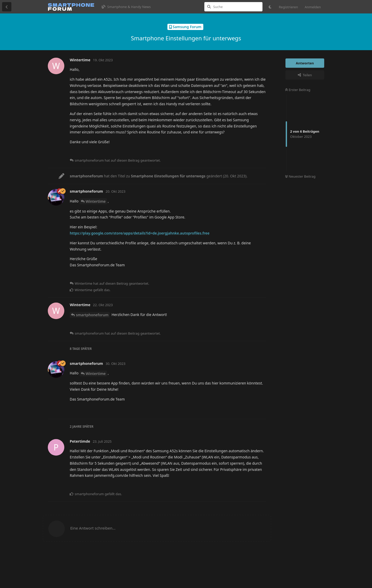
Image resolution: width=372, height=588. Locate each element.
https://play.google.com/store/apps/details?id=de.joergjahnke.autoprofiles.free (140, 233)
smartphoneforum (92, 315)
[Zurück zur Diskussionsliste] (7, 7)
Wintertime (96, 201)
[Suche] (233, 7)
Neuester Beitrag (300, 176)
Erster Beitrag (298, 90)
